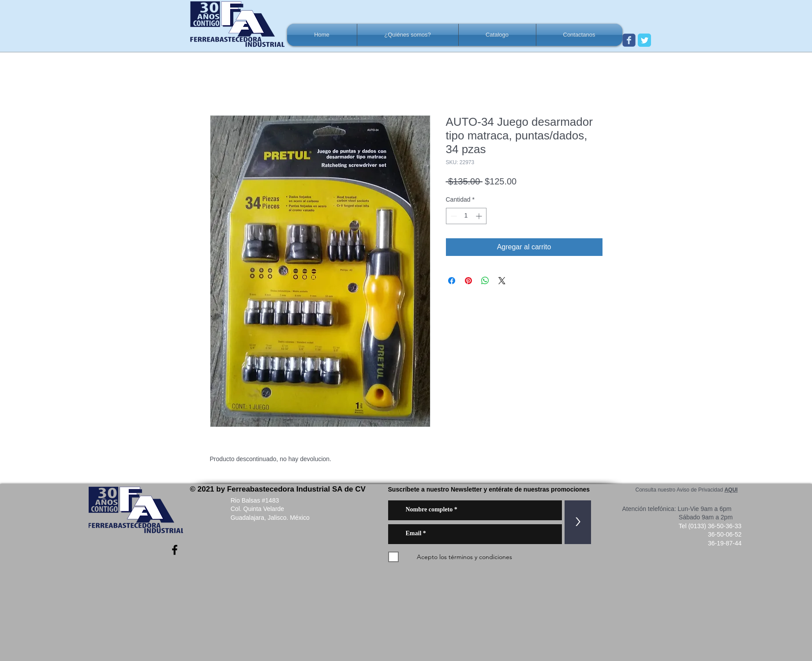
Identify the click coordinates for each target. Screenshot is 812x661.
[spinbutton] (466, 216)
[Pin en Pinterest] (468, 281)
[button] (408, 35)
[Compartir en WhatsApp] (485, 281)
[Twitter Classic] (644, 40)
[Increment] (480, 216)
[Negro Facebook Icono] (175, 550)
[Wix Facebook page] (629, 40)
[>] (578, 522)
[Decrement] (453, 216)
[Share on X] (502, 281)
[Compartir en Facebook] (452, 281)
